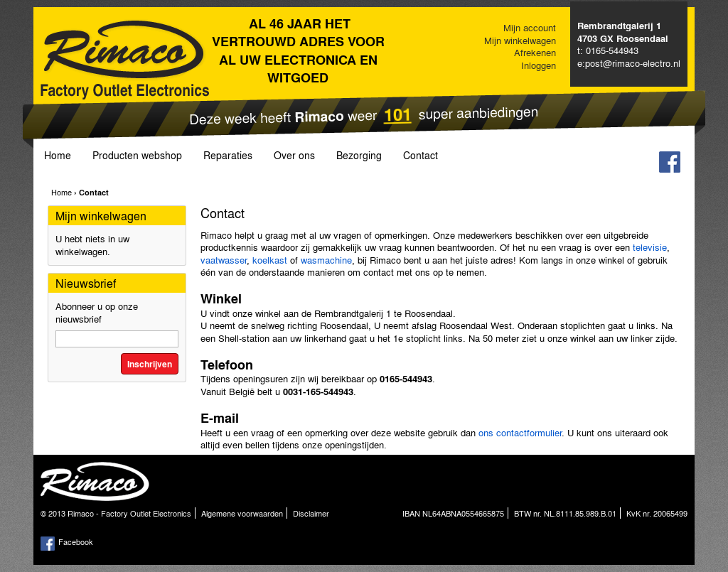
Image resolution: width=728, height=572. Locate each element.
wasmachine (326, 260)
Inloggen (539, 65)
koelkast (271, 260)
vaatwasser (224, 260)
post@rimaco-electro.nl (633, 63)
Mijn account (530, 27)
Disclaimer (311, 513)
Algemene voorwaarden (242, 513)
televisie (650, 247)
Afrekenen (535, 52)
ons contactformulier (520, 432)
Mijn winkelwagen (520, 40)
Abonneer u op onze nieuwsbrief (97, 312)
